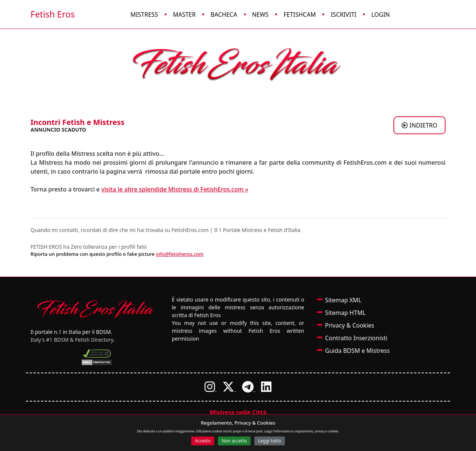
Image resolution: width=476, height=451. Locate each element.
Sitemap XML (343, 300)
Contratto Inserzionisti (356, 338)
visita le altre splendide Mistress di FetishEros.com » (175, 189)
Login (380, 15)
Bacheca (224, 15)
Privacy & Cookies (350, 325)
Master (184, 15)
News (260, 15)
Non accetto (234, 441)
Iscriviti (343, 15)
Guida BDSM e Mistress (357, 351)
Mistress (144, 15)
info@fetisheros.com (180, 254)
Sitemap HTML (345, 313)
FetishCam (300, 15)
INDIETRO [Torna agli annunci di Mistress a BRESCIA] (419, 125)
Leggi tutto (270, 441)
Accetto (203, 441)
